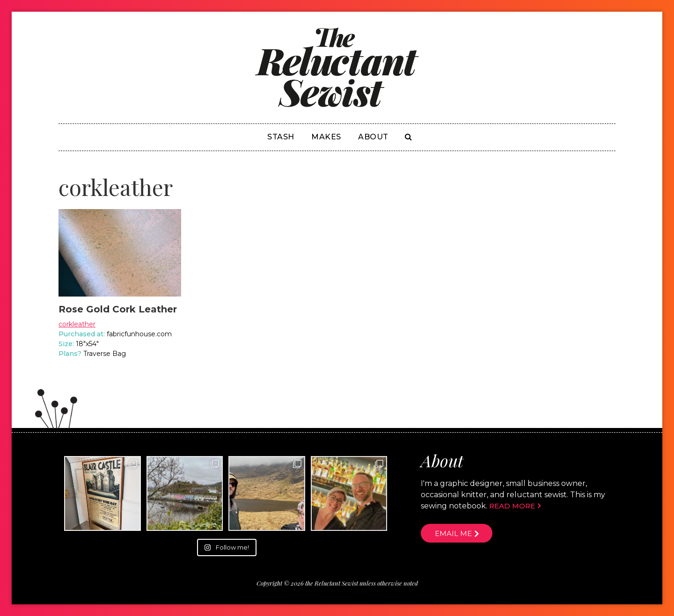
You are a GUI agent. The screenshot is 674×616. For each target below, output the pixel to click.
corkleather (77, 324)
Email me (453, 533)
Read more (512, 506)
